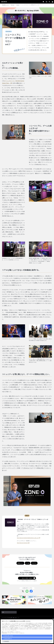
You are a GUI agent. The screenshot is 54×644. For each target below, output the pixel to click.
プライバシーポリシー (16, 633)
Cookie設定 (6, 641)
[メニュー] (53, 2)
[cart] (46, 2)
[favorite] (43, 2)
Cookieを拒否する (8, 639)
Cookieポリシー (13, 632)
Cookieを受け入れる (8, 636)
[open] (49, 2)
